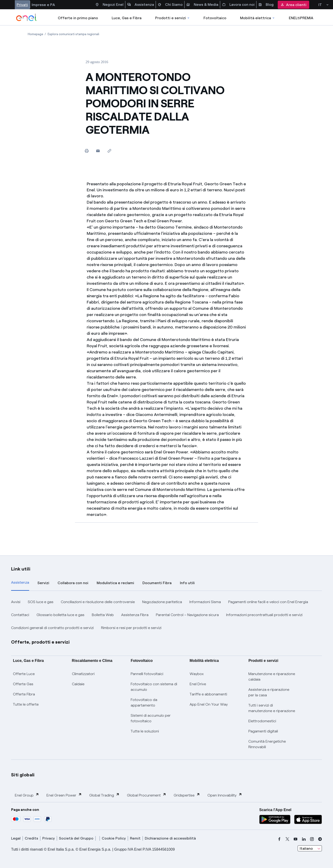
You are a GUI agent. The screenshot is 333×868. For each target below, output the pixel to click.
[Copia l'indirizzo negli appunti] (109, 151)
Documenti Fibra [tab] (157, 583)
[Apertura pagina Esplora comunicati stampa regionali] (73, 34)
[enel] (26, 17)
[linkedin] (304, 839)
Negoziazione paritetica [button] (162, 602)
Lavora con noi (238, 5)
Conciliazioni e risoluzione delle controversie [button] (98, 602)
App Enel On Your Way (209, 704)
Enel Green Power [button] (64, 795)
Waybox (197, 674)
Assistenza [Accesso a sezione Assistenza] (141, 5)
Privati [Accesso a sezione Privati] (22, 5)
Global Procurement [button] (147, 795)
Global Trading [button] (104, 795)
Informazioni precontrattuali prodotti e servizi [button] (264, 615)
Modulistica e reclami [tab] (115, 583)
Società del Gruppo (76, 838)
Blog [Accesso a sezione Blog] (266, 5)
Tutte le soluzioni (145, 731)
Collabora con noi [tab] (73, 583)
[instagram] (312, 839)
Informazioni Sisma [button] (205, 602)
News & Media (202, 5)
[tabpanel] (166, 615)
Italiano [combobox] (306, 848)
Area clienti (293, 5)
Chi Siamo (170, 5)
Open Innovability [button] (225, 795)
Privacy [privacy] (49, 838)
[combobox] (310, 848)
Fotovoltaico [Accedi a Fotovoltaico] (215, 18)
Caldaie (78, 684)
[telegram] (320, 839)
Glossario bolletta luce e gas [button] (60, 615)
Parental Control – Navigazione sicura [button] (187, 615)
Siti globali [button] (23, 775)
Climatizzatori (83, 674)
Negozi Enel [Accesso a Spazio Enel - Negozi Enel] (109, 5)
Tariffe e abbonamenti (208, 694)
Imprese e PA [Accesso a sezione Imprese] (43, 5)
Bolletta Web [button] (103, 615)
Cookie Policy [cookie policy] (114, 838)
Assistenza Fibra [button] (135, 615)
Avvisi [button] (16, 602)
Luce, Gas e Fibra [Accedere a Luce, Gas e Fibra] (127, 18)
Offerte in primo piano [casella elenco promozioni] (78, 18)
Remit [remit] (135, 838)
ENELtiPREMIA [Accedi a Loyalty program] (301, 18)
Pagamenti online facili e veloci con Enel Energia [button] (268, 602)
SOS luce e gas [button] (41, 602)
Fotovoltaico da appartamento (144, 702)
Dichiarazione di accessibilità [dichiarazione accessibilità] (170, 838)
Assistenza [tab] (20, 582)
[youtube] (296, 839)
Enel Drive (198, 684)
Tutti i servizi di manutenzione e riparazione (272, 708)
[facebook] (279, 839)
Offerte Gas (23, 684)
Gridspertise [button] (187, 795)
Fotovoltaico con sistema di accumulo (154, 687)
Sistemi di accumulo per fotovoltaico (151, 718)
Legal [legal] (16, 838)
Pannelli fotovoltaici (147, 674)
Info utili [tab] (187, 583)
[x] (287, 839)
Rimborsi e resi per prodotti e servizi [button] (131, 628)
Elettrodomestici (262, 721)
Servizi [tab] (43, 583)
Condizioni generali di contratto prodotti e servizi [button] (52, 628)
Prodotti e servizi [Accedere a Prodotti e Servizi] (173, 18)
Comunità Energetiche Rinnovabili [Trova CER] (267, 744)
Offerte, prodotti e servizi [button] (40, 642)
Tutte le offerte (26, 704)
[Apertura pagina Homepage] (35, 34)
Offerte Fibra (24, 694)
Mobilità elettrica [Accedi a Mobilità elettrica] (258, 18)
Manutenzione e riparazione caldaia (272, 677)
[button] (98, 151)
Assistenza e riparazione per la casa (269, 692)
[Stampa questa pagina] (87, 151)
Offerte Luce (24, 674)
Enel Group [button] (27, 795)
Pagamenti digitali (263, 731)
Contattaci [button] (20, 615)
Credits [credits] (31, 838)
